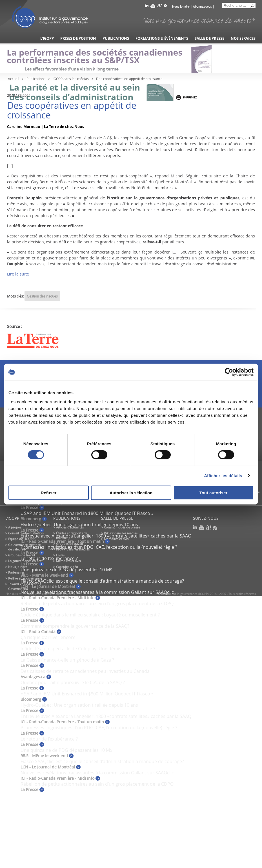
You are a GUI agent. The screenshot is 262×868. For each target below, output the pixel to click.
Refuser (49, 493)
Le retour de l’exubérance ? (49, 558)
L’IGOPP (47, 38)
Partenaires (16, 572)
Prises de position (78, 38)
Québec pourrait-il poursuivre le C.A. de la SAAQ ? (73, 682)
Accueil (14, 79)
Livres (60, 555)
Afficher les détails (223, 476)
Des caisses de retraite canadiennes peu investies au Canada (85, 671)
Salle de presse (209, 38)
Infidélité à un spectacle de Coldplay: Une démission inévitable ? (88, 649)
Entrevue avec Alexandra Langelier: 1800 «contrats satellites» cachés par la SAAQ (106, 536)
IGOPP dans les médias (71, 79)
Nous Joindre (181, 7)
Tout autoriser (214, 493)
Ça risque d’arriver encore (48, 637)
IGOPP (50, 17)
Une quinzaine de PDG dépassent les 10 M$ (66, 570)
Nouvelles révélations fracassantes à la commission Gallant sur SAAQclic (97, 592)
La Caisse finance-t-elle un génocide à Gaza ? (67, 660)
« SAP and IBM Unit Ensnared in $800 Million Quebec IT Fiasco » (87, 513)
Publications (116, 38)
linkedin (147, 7)
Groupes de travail (22, 555)
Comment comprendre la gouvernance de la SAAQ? (75, 626)
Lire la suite (18, 274)
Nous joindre (18, 567)
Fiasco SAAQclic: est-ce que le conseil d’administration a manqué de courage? (102, 581)
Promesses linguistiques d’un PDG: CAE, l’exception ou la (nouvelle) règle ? (99, 547)
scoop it (159, 7)
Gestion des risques (42, 296)
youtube (153, 7)
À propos (15, 527)
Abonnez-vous (202, 7)
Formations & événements (162, 38)
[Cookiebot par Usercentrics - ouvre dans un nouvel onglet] (229, 372)
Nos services (243, 38)
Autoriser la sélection (131, 493)
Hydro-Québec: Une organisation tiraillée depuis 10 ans (79, 525)
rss (166, 7)
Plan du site (13, 594)
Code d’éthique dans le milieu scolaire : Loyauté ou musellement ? (90, 615)
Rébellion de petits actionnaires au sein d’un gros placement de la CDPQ (97, 603)
